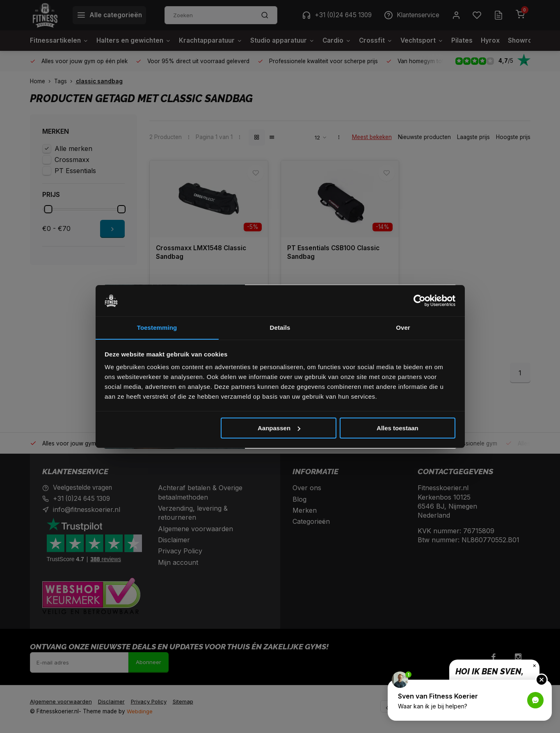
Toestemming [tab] (157, 328)
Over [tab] (403, 328)
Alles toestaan (398, 428)
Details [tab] (280, 328)
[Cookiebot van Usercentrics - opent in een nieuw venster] (419, 301)
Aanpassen (279, 428)
